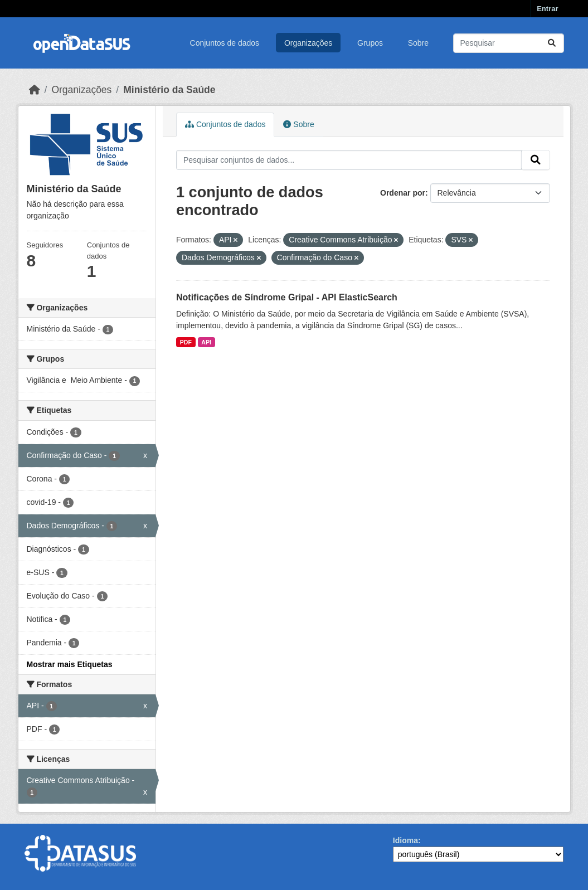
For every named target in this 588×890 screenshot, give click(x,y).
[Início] (35, 90)
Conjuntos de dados (225, 43)
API (206, 342)
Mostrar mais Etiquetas (70, 664)
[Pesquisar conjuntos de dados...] (509, 43)
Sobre (418, 43)
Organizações (308, 43)
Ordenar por (403, 193)
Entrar (547, 9)
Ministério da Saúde (169, 90)
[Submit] (552, 43)
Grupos (370, 43)
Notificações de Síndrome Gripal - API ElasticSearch (287, 297)
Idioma (405, 840)
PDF (186, 342)
